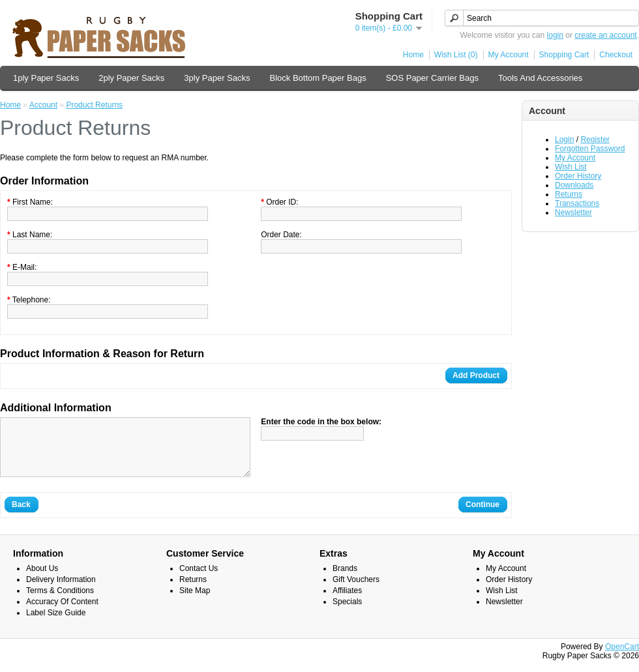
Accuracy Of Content (62, 613)
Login (564, 139)
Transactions (577, 203)
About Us (42, 580)
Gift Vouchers (356, 591)
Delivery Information (61, 591)
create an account (605, 35)
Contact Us (199, 580)
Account (43, 105)
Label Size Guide (56, 624)
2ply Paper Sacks (131, 78)
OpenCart (622, 658)
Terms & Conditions (60, 602)
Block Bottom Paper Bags (318, 78)
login (555, 35)
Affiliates (347, 602)
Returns (569, 194)
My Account (509, 55)
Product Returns (94, 105)
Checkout (616, 55)
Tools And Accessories (540, 78)
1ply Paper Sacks (46, 78)
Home (413, 55)
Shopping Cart (564, 55)
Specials (347, 613)
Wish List (571, 167)
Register (595, 139)
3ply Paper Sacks (217, 78)
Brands (345, 580)
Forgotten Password (590, 149)
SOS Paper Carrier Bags (432, 78)
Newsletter (573, 212)
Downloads (574, 185)
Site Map (195, 602)
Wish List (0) (456, 55)
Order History (578, 176)
